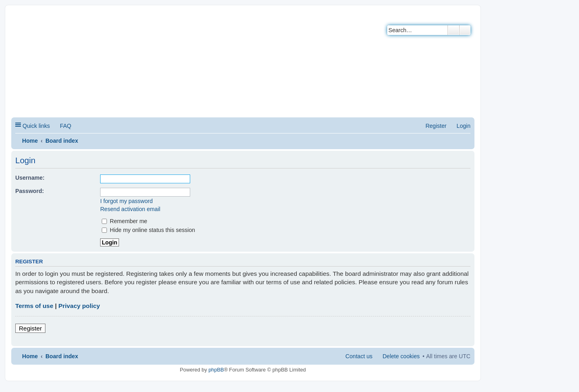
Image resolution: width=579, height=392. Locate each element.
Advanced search (465, 30)
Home (30, 141)
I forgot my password (126, 201)
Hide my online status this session (148, 230)
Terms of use (34, 306)
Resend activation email (130, 209)
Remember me (124, 221)
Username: (30, 178)
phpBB (216, 370)
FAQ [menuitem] (66, 126)
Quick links (36, 126)
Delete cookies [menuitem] (401, 356)
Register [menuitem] (436, 126)
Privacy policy (79, 306)
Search (454, 30)
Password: (30, 191)
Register (30, 328)
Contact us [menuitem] (359, 356)
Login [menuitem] (464, 126)
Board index (62, 141)
